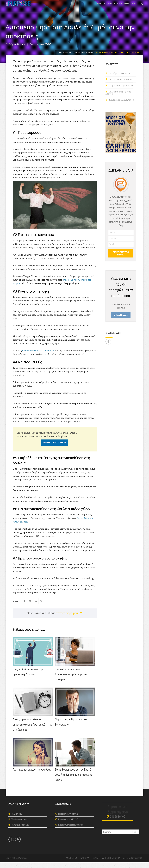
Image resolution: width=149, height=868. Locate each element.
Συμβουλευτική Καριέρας (121, 91)
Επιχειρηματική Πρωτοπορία (71, 830)
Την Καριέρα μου (19, 825)
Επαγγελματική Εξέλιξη (41, 50)
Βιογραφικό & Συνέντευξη (121, 105)
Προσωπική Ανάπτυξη (68, 819)
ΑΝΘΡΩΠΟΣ (101, 7)
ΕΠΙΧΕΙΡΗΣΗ (118, 7)
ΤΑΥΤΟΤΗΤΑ (98, 864)
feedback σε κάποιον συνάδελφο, (38, 356)
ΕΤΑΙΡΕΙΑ (134, 7)
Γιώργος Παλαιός (17, 50)
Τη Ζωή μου (17, 819)
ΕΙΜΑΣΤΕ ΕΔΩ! (121, 320)
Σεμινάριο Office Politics (120, 79)
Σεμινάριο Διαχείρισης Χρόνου (118, 98)
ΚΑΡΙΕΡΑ (110, 7)
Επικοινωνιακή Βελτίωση (121, 85)
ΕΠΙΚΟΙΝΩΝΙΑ (113, 864)
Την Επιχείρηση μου (20, 830)
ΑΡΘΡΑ (126, 7)
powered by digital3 (132, 864)
